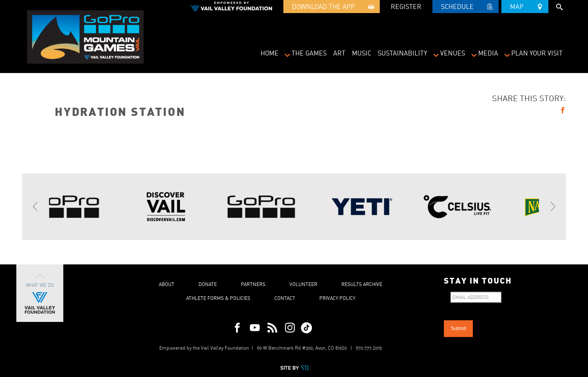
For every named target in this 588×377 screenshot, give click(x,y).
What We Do (40, 293)
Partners (253, 284)
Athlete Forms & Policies (218, 298)
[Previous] (36, 207)
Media (488, 53)
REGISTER (406, 7)
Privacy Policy (337, 298)
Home (269, 53)
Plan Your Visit (537, 53)
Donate (208, 284)
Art (339, 53)
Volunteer (303, 284)
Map (525, 5)
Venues (453, 53)
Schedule (465, 8)
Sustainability (402, 53)
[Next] (552, 207)
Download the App (332, 8)
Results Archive (362, 284)
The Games (309, 53)
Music (362, 53)
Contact (285, 298)
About (167, 284)
